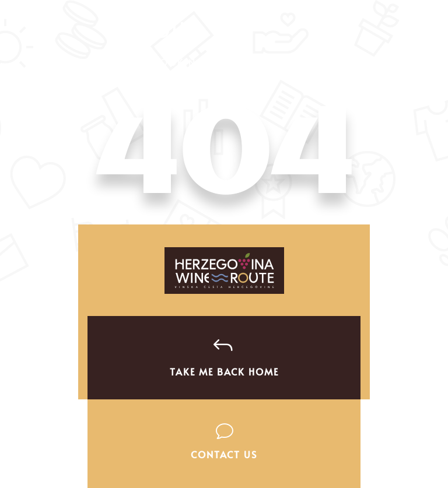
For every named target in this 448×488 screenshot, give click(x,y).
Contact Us (224, 454)
